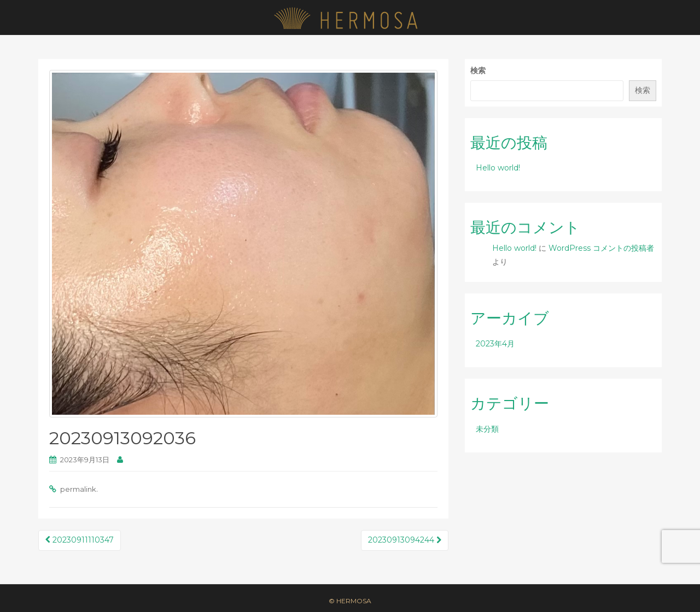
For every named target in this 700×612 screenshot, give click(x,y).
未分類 (487, 429)
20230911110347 (80, 540)
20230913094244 (405, 540)
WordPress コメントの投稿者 (601, 248)
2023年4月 (495, 344)
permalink (78, 489)
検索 (478, 70)
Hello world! (498, 168)
